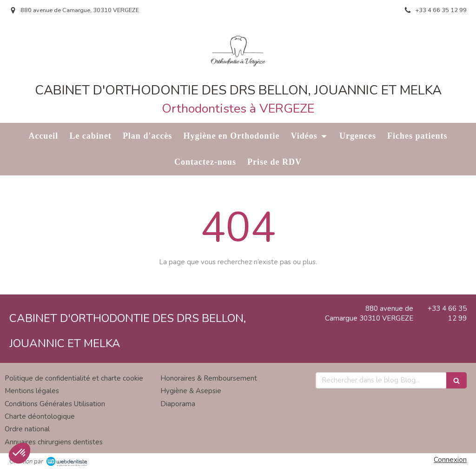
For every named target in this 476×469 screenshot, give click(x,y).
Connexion (450, 460)
